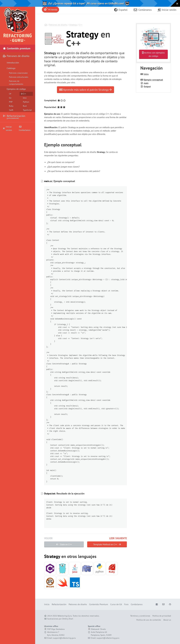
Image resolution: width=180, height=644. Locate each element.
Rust (25, 106)
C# (10, 94)
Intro (146, 74)
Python (26, 102)
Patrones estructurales (19, 77)
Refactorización (14, 117)
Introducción (13, 63)
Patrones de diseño (58, 25)
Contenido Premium (99, 604)
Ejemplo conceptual (153, 80)
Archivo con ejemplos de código (153, 54)
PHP (11, 102)
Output (147, 86)
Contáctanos (25, 129)
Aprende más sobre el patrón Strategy (85, 90)
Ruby (11, 106)
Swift (11, 110)
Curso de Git (116, 604)
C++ (81, 25)
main (146, 83)
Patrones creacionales (18, 73)
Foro (126, 604)
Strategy (73, 25)
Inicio (47, 604)
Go (10, 98)
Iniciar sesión (7, 128)
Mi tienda (50, 9)
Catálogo (11, 68)
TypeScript (27, 110)
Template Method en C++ (107, 544)
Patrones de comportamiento (16, 83)
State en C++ (64, 544)
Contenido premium (17, 48)
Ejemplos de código (16, 89)
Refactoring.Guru (65, 616)
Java (25, 98)
